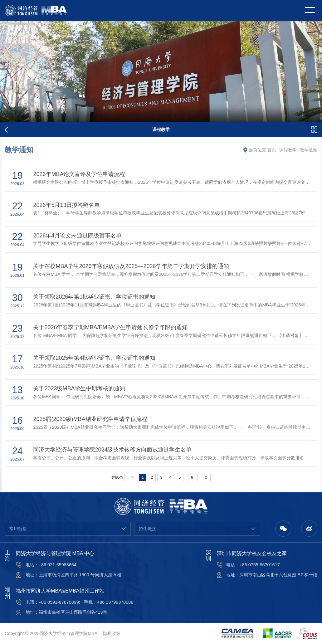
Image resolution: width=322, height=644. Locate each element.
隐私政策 (112, 633)
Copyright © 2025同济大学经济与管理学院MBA (51, 633)
